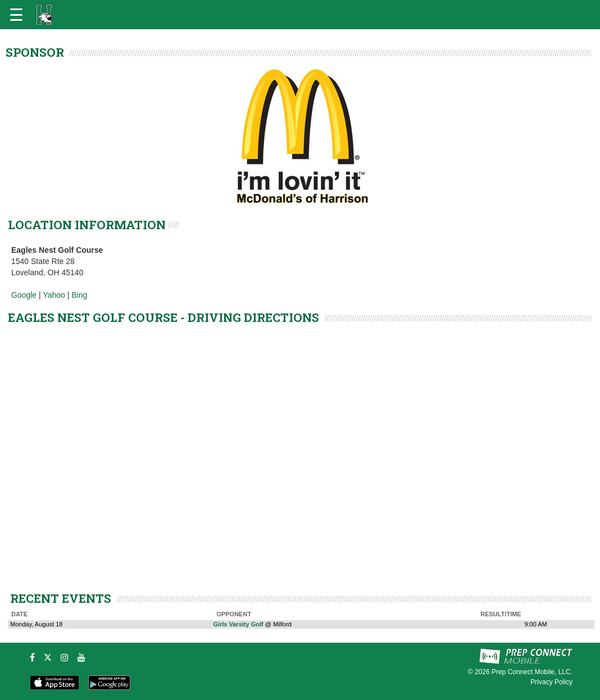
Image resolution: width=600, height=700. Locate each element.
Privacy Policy (551, 682)
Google (24, 295)
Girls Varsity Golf (238, 624)
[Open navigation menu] (16, 15)
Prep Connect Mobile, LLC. (532, 672)
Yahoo (54, 295)
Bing (79, 295)
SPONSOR (35, 52)
